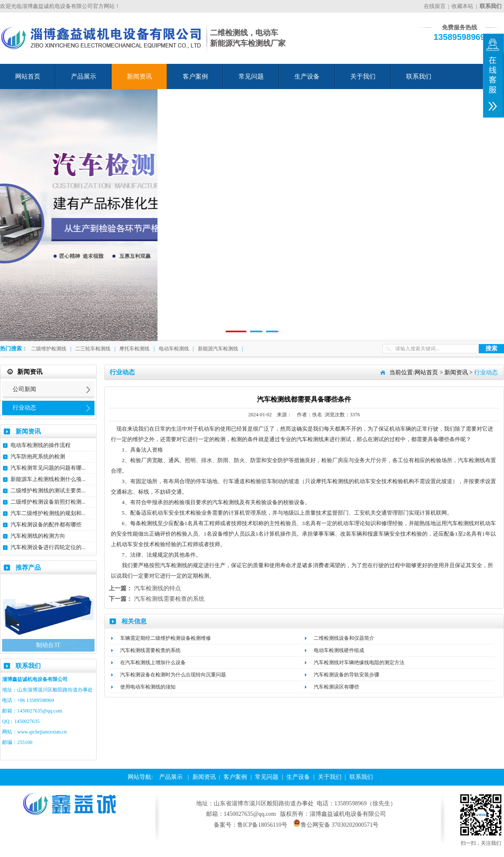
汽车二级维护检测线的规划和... (48, 513)
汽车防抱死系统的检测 (38, 456)
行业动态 (24, 408)
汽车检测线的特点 (157, 588)
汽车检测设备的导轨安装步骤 (346, 675)
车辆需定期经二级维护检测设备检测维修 (165, 638)
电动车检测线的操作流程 (41, 445)
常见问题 (251, 76)
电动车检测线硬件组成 (339, 650)
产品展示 (84, 76)
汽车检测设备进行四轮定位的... (48, 547)
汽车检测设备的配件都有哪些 (46, 524)
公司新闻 (24, 389)
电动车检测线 (174, 349)
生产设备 (307, 76)
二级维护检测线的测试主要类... (48, 490)
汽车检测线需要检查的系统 (169, 599)
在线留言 (435, 6)
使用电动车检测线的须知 (148, 687)
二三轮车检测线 (93, 349)
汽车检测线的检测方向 (38, 536)
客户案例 (195, 76)
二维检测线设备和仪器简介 (344, 638)
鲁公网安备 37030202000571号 (336, 825)
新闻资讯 (139, 76)
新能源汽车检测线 (218, 349)
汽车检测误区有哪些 (336, 687)
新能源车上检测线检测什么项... (48, 479)
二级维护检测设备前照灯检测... (48, 502)
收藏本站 (462, 6)
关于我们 (363, 76)
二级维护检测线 (49, 349)
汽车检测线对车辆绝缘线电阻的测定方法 (359, 662)
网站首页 (28, 76)
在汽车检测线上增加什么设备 (153, 662)
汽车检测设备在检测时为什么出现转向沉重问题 (173, 675)
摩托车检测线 (134, 349)
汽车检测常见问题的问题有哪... (48, 468)
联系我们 (419, 76)
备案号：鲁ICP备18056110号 (251, 825)
